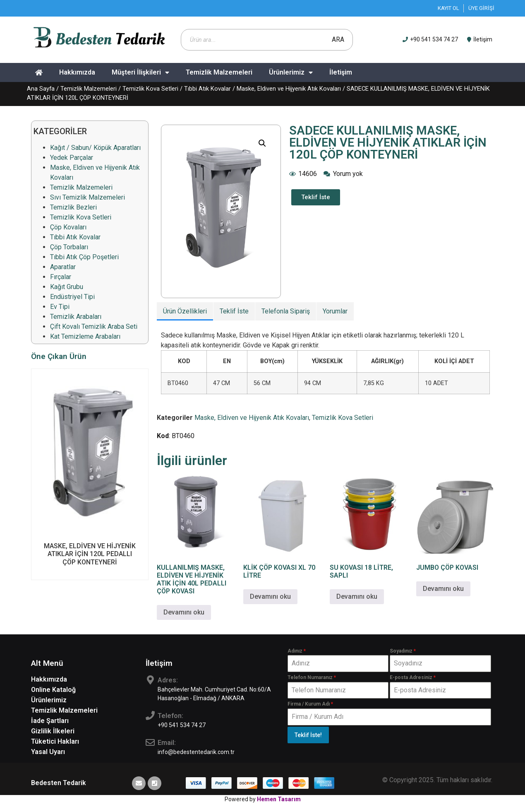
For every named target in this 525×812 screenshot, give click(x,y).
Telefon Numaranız (312, 677)
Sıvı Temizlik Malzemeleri (87, 197)
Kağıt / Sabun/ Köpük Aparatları (95, 148)
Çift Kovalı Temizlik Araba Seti (94, 326)
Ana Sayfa (41, 89)
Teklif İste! (308, 735)
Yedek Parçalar (72, 158)
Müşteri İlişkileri (140, 72)
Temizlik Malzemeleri (219, 72)
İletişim (341, 72)
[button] (262, 143)
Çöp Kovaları (68, 227)
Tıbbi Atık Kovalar (207, 89)
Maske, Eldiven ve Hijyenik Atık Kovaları (289, 89)
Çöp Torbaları (69, 247)
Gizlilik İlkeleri (53, 731)
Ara (338, 40)
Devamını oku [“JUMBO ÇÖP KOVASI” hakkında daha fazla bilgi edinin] (443, 589)
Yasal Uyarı (48, 752)
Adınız (297, 651)
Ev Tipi (60, 307)
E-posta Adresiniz (413, 677)
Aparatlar (63, 267)
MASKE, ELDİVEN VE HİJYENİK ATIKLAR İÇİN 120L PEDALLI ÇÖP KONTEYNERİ (90, 554)
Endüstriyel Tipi (72, 297)
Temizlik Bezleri (73, 207)
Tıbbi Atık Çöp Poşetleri (84, 257)
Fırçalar (61, 277)
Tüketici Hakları (55, 741)
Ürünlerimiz (291, 72)
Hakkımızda (77, 72)
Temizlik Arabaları (76, 317)
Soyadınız (403, 651)
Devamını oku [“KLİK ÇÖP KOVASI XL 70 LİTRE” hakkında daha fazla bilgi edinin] (270, 596)
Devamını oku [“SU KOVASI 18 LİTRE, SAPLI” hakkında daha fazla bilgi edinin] (357, 596)
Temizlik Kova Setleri (150, 89)
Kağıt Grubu (67, 287)
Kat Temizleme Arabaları (85, 336)
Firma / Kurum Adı (310, 704)
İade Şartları (50, 721)
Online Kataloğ (53, 690)
